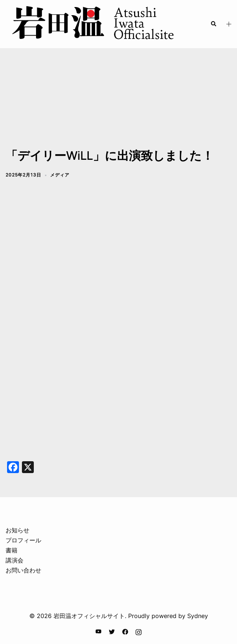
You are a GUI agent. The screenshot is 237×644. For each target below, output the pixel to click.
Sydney (198, 616)
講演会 (14, 560)
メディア (60, 175)
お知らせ (17, 530)
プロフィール (23, 540)
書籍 (12, 550)
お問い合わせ (23, 570)
